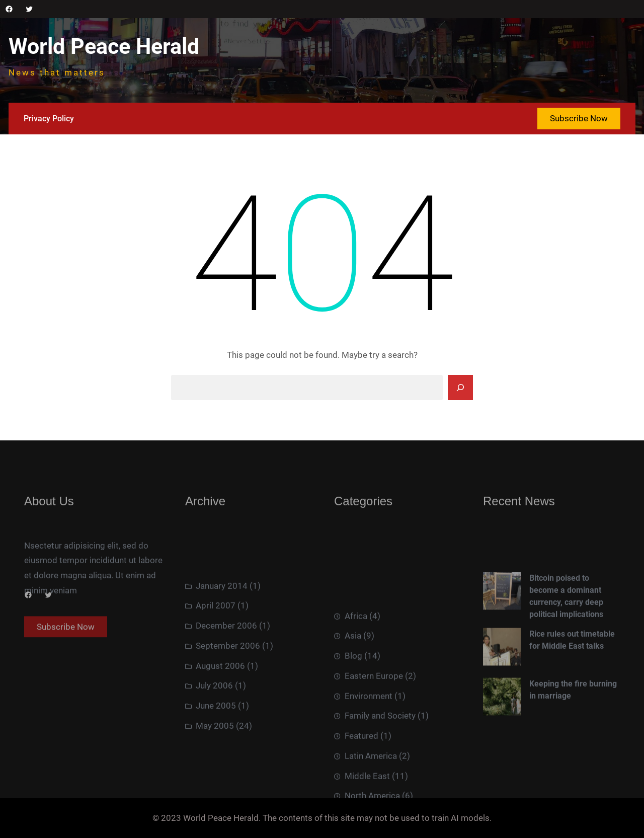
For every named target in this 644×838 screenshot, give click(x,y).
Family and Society (380, 760)
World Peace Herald (104, 47)
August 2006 (220, 695)
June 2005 (216, 735)
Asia (353, 680)
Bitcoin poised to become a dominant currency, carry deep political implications (566, 623)
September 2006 (228, 675)
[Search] (460, 388)
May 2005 (215, 755)
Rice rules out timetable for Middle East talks (572, 667)
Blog (353, 700)
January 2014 (222, 615)
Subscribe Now (579, 118)
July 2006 (214, 715)
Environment (369, 740)
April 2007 (216, 635)
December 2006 (226, 655)
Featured (361, 780)
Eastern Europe (374, 720)
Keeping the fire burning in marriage (573, 717)
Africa (356, 660)
